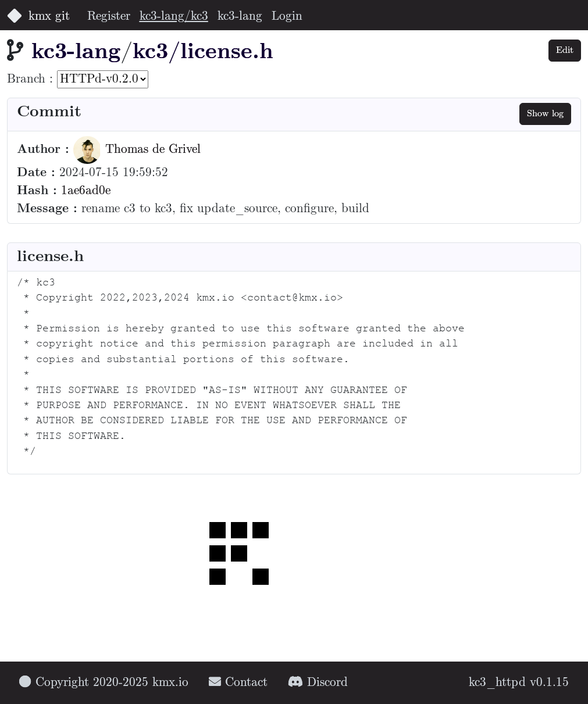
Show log (545, 114)
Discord (318, 683)
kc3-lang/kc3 (174, 17)
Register (109, 17)
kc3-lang (240, 17)
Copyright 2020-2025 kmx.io (104, 683)
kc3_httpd (497, 683)
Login (287, 17)
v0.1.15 (549, 683)
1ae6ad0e (86, 191)
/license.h (221, 52)
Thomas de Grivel (137, 150)
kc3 (150, 52)
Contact (238, 683)
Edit (565, 50)
